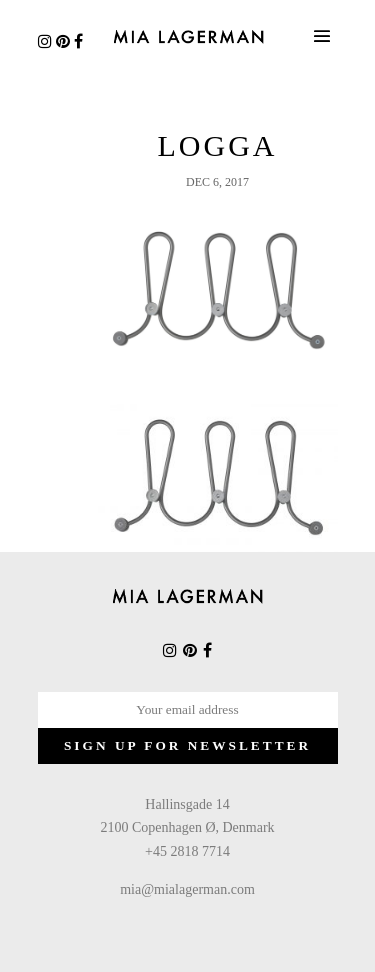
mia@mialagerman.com (187, 889)
